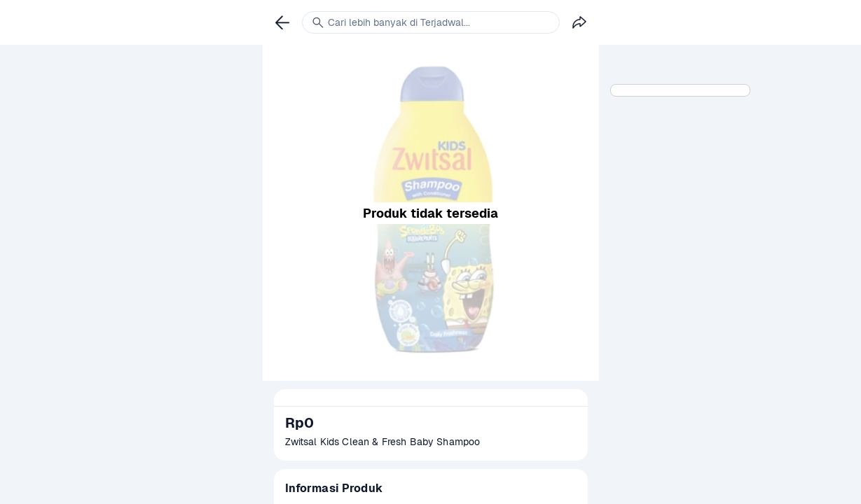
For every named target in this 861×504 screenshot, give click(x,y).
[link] (282, 22)
